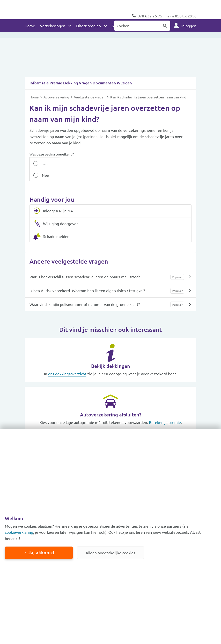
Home (30, 26)
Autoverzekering (57, 109)
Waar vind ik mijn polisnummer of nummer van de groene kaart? (85, 304)
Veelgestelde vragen (90, 109)
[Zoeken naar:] (137, 26)
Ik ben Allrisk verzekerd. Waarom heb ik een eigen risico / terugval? (87, 291)
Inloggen (189, 26)
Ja (42, 175)
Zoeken (165, 26)
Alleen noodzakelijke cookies (110, 553)
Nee (67, 175)
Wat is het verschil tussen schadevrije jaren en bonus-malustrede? (86, 277)
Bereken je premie (165, 422)
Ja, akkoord (41, 552)
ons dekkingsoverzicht (67, 374)
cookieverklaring (19, 532)
